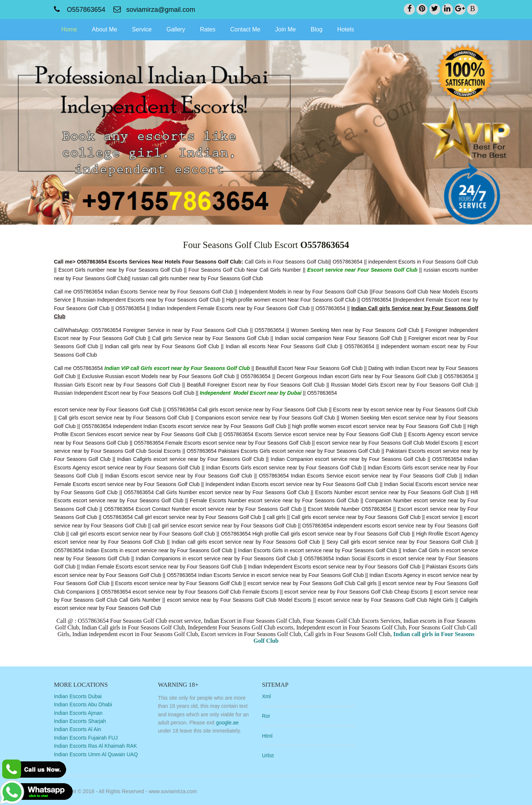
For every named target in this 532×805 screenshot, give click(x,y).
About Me (110, 29)
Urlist (272, 755)
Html (271, 736)
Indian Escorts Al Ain (83, 729)
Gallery (181, 29)
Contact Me (250, 29)
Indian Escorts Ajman (83, 713)
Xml (270, 696)
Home (74, 29)
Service (147, 29)
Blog (322, 29)
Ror (270, 716)
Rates (213, 29)
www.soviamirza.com (178, 790)
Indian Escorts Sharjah (85, 721)
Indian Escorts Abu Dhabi (88, 704)
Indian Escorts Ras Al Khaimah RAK (101, 745)
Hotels (351, 29)
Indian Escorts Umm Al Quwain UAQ (101, 754)
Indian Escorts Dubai (83, 696)
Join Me (291, 29)
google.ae (232, 722)
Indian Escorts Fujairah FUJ (91, 737)
